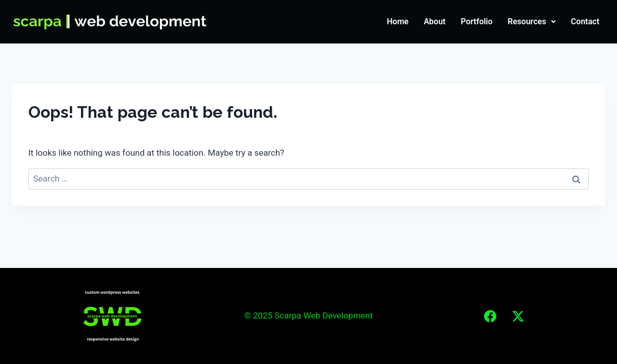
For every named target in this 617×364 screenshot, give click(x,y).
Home (398, 21)
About (435, 21)
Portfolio (477, 21)
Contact (585, 21)
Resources (532, 21)
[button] (532, 22)
